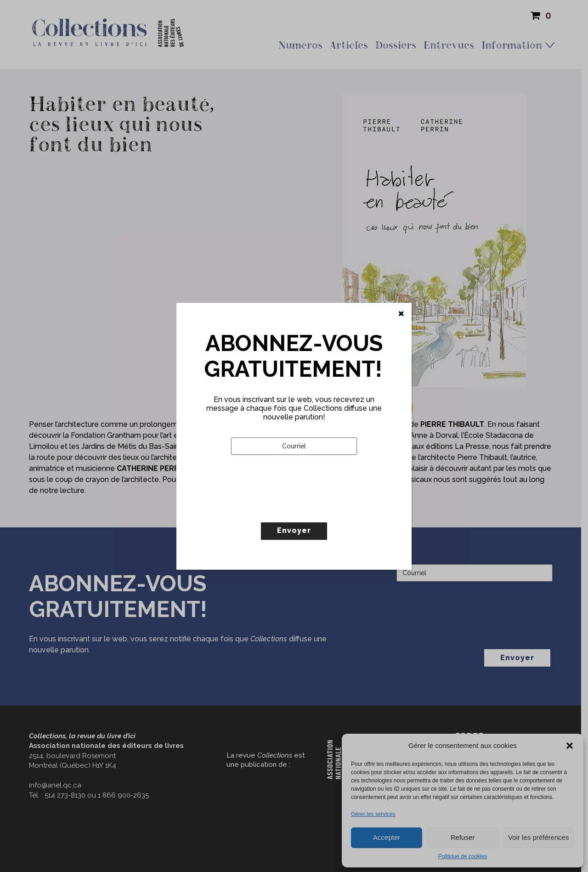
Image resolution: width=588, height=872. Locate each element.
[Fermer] (401, 314)
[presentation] (301, 508)
